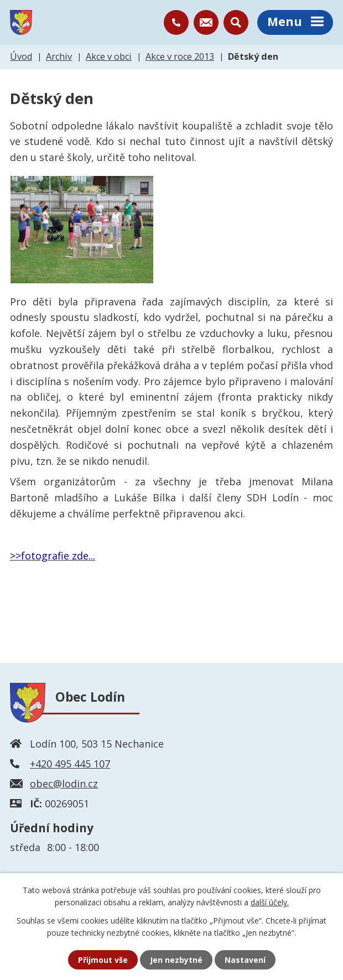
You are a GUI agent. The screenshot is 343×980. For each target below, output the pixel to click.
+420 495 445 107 (70, 764)
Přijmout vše (103, 960)
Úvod (21, 56)
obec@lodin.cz (64, 784)
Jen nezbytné (176, 960)
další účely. (270, 902)
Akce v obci (109, 56)
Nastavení (245, 960)
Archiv (59, 56)
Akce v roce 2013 (180, 56)
